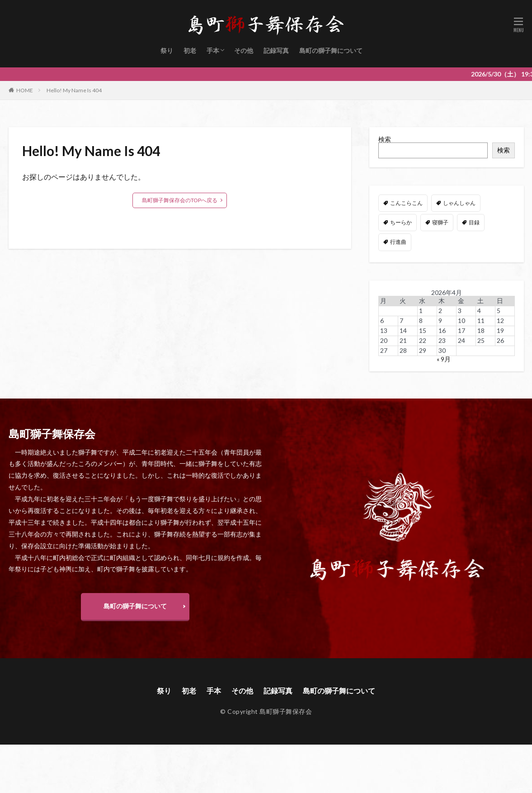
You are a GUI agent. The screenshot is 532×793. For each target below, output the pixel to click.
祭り (167, 50)
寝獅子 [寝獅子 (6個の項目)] (440, 222)
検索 (385, 139)
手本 (213, 50)
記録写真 (276, 50)
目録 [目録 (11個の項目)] (474, 222)
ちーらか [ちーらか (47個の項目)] (401, 222)
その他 (244, 50)
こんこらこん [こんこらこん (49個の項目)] (406, 203)
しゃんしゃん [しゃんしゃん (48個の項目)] (459, 203)
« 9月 (444, 359)
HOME (25, 90)
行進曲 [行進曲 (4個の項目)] (398, 242)
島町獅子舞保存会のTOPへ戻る (180, 200)
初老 (190, 50)
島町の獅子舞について (331, 50)
